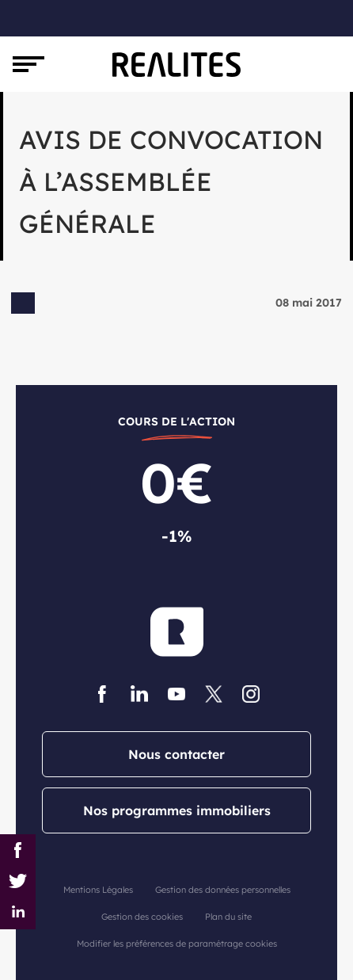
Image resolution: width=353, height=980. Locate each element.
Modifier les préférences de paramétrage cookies (177, 944)
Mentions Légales (98, 890)
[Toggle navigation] (28, 64)
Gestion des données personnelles (223, 890)
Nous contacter (176, 754)
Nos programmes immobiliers (177, 810)
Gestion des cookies (142, 917)
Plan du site (228, 917)
